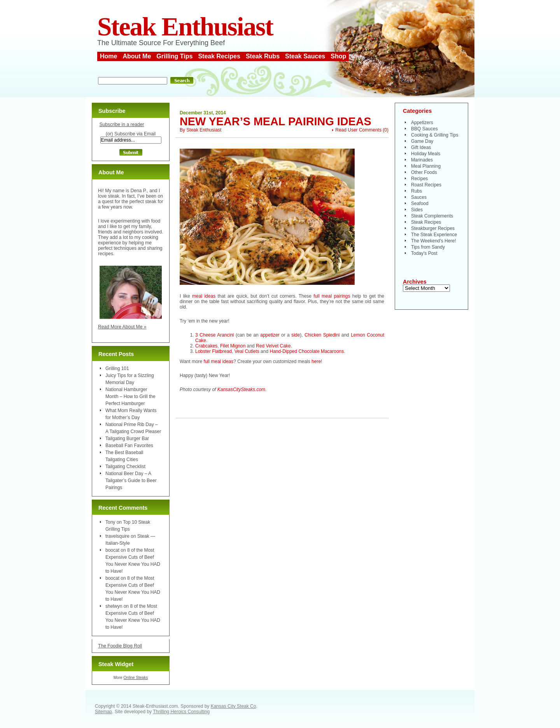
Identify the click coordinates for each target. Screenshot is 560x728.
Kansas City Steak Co (234, 706)
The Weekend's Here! (433, 241)
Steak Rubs (263, 56)
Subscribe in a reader (122, 125)
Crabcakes (206, 346)
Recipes (419, 179)
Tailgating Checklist (125, 467)
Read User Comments (358, 130)
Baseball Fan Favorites (129, 446)
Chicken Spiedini (322, 335)
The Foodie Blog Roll (120, 646)
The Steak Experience (434, 235)
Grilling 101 (117, 368)
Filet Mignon (233, 346)
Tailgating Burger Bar (127, 439)
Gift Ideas (421, 147)
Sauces (419, 197)
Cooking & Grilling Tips (435, 135)
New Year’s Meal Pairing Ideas (276, 121)
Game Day (422, 141)
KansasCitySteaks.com (241, 389)
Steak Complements (432, 216)
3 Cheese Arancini (215, 335)
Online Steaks (136, 678)
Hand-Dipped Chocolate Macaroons (307, 351)
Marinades (422, 160)
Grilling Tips (174, 56)
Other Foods (424, 172)
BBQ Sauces (424, 129)
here (316, 361)
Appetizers (422, 123)
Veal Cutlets (247, 351)
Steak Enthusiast (185, 27)
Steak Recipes (219, 56)
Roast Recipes (426, 185)
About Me (137, 56)
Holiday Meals (426, 154)
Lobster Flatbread (213, 351)
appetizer (270, 335)
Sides (417, 210)
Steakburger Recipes (433, 228)
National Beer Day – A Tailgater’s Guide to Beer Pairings (131, 481)
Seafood (420, 203)
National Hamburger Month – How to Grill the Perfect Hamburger (130, 396)
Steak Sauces (305, 56)
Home (108, 56)
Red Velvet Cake (273, 346)
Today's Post (424, 253)
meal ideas (204, 296)
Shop (338, 56)
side (296, 335)
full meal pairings (332, 296)
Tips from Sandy (428, 247)
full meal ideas (219, 361)
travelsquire (117, 536)
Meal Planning (426, 166)
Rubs (416, 191)
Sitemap (103, 712)
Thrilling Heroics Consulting (181, 712)
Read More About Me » (122, 327)
